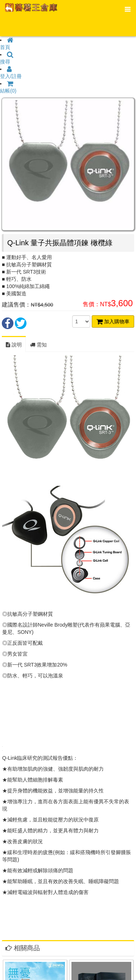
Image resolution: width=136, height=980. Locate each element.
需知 (38, 345)
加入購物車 (113, 321)
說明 (14, 345)
